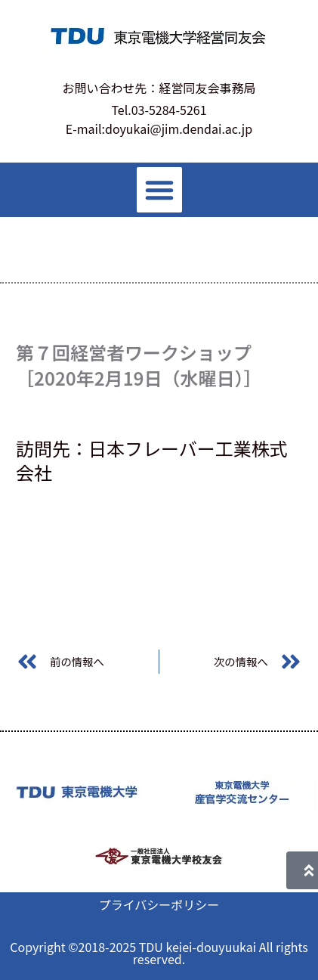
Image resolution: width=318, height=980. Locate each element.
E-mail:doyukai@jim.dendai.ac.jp (159, 129)
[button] (159, 190)
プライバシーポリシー (159, 904)
